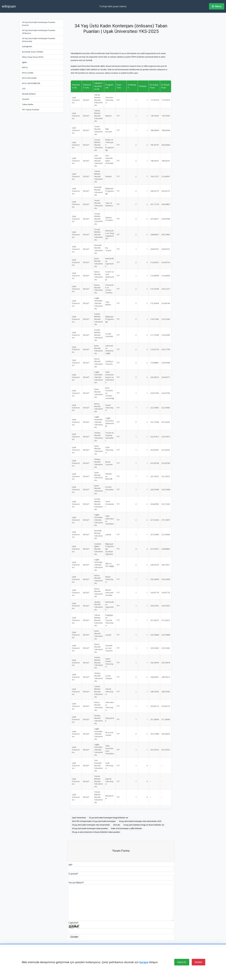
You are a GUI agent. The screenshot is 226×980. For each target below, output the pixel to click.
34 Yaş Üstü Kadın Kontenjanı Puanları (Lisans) (39, 24)
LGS (24, 89)
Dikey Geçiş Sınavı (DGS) (33, 57)
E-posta (73, 874)
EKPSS (25, 67)
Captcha (74, 923)
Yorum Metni (76, 883)
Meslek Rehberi (29, 94)
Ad (70, 865)
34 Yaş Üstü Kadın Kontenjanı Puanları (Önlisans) (39, 32)
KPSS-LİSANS (28, 73)
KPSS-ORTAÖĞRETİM (31, 83)
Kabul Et (182, 962)
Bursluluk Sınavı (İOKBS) (33, 52)
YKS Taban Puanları (31, 110)
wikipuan (9, 6)
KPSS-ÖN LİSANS (29, 78)
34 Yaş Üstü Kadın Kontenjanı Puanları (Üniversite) (39, 40)
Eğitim (25, 62)
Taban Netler (28, 104)
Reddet (198, 962)
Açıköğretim (27, 46)
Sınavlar (26, 99)
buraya (144, 962)
